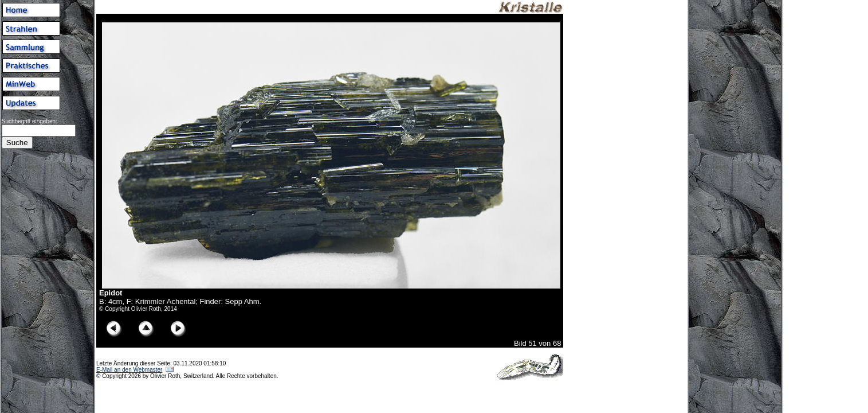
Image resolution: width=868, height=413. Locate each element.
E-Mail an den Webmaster (129, 370)
